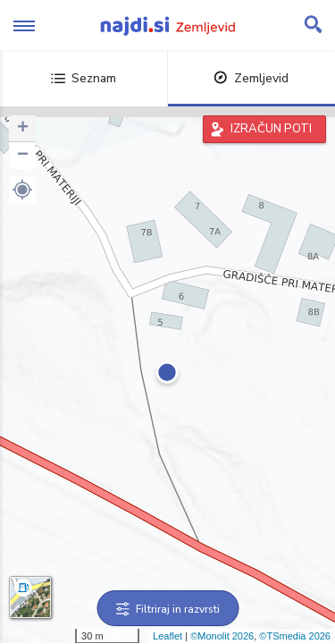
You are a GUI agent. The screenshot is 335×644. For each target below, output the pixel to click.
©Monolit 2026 (222, 636)
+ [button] (23, 129)
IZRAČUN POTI (271, 129)
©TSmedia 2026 (295, 636)
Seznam (84, 78)
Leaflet (167, 636)
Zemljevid (251, 78)
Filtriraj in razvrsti (167, 609)
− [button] (23, 156)
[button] (22, 190)
